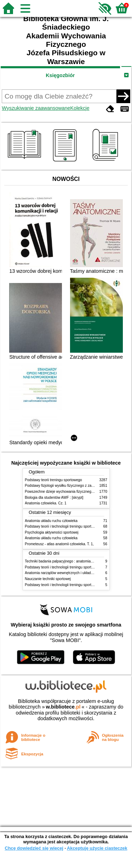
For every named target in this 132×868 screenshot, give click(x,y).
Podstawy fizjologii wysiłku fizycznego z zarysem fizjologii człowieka (78, 486)
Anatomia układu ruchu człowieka (51, 521)
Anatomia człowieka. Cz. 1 (46, 503)
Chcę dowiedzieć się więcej (34, 848)
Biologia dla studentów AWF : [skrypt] (54, 498)
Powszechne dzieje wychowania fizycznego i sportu (65, 492)
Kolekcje (80, 108)
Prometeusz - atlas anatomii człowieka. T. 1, (59, 544)
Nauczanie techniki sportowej (48, 579)
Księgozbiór (60, 75)
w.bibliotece (63, 707)
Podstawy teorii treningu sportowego (54, 480)
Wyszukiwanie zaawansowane (36, 108)
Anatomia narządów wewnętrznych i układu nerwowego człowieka (77, 573)
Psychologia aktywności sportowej (52, 532)
